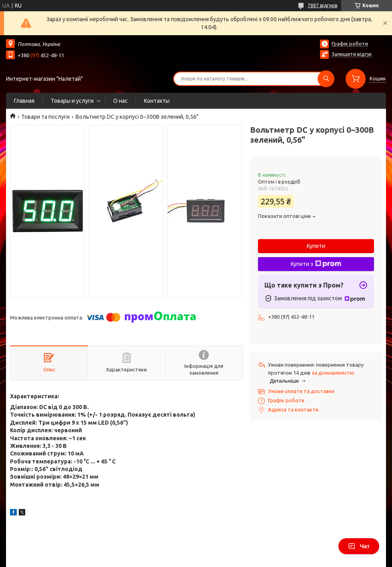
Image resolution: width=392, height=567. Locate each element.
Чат (359, 546)
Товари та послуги (45, 117)
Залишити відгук (352, 54)
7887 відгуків (322, 5)
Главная (24, 101)
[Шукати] (326, 79)
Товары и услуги (72, 101)
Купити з (316, 264)
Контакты (157, 101)
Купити (316, 246)
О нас (120, 101)
